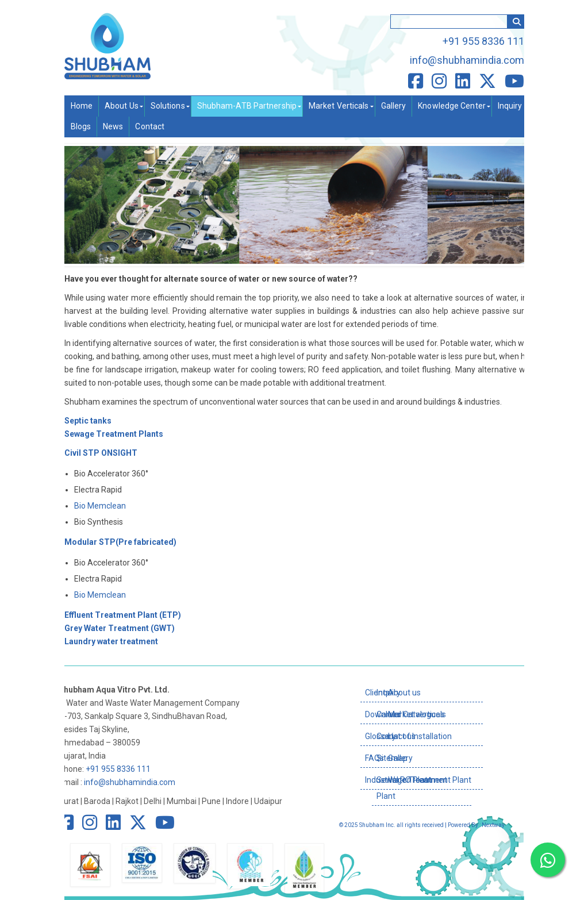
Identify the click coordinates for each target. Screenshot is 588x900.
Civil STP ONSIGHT (101, 453)
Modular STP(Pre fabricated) (120, 542)
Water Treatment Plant (430, 780)
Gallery (400, 758)
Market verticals (417, 714)
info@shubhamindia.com (467, 60)
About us (404, 693)
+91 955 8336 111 (483, 41)
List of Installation (420, 736)
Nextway (493, 825)
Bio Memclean (100, 506)
